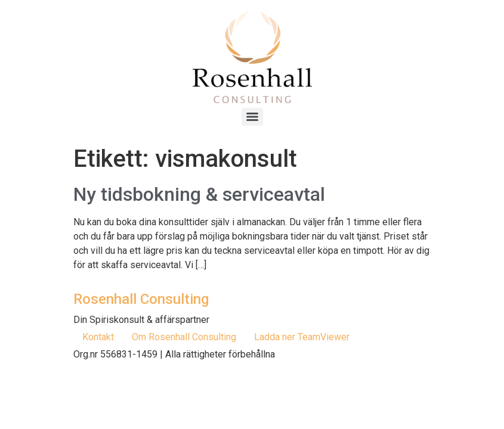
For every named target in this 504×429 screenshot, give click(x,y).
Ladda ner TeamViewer (302, 337)
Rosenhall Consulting (141, 299)
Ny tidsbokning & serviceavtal (199, 194)
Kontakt (98, 337)
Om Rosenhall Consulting (184, 337)
